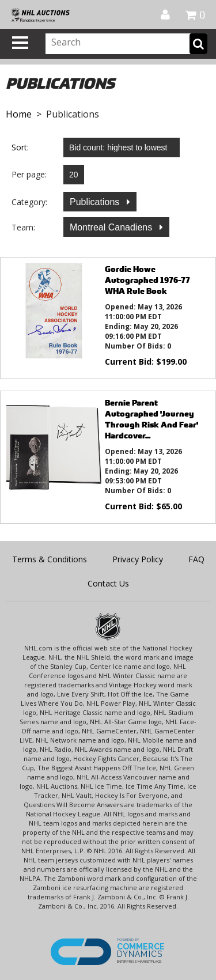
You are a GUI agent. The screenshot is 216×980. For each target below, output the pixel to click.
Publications (96, 202)
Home (19, 114)
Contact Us (108, 583)
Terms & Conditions (50, 559)
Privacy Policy (138, 559)
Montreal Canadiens (112, 227)
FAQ (196, 559)
